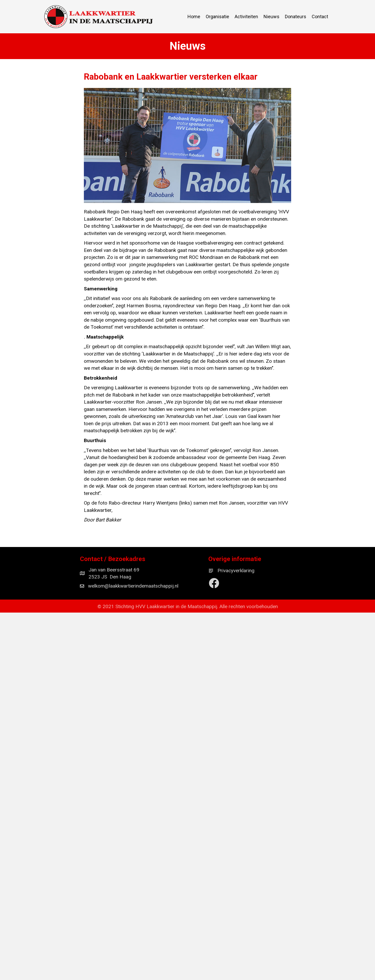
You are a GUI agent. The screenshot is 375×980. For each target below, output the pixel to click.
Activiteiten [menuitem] (246, 17)
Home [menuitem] (194, 17)
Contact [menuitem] (320, 17)
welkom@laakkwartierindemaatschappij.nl (133, 586)
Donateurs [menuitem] (296, 17)
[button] (214, 583)
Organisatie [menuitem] (217, 17)
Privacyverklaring (236, 571)
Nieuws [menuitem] (271, 17)
